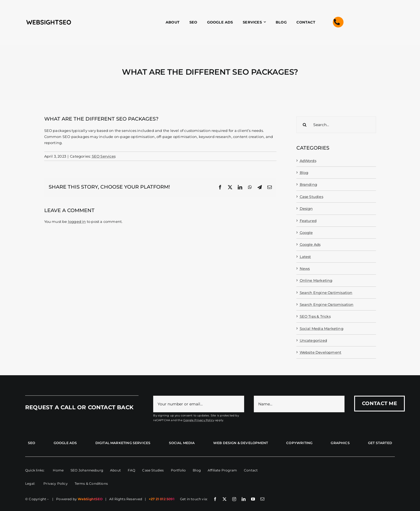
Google (306, 233)
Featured (308, 221)
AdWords (308, 161)
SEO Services (104, 156)
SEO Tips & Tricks (315, 316)
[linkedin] (244, 499)
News (305, 268)
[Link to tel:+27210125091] (337, 22)
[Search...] (336, 125)
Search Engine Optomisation (327, 304)
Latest (305, 257)
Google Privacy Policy (199, 420)
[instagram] (234, 499)
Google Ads (310, 244)
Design (306, 208)
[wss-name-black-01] (49, 20)
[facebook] (215, 499)
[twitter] (225, 499)
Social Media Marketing (322, 328)
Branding (309, 184)
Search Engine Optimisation (326, 293)
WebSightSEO (90, 499)
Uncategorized (314, 340)
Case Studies (311, 197)
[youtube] (253, 499)
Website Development (321, 352)
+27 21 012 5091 (162, 499)
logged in (77, 221)
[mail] (262, 499)
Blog (304, 173)
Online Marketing (316, 280)
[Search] (305, 125)
